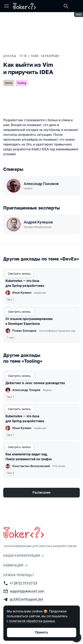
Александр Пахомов (41, 184)
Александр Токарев (26, 390)
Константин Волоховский (31, 466)
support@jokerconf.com (27, 591)
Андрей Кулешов (38, 222)
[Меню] (6, 6)
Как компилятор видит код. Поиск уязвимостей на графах (29, 457)
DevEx (9, 83)
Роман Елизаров (24, 331)
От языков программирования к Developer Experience (29, 321)
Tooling (22, 83)
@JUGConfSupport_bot (26, 599)
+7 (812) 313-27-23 (23, 583)
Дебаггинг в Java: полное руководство (35, 383)
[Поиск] (66, 6)
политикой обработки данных (32, 621)
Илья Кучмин (22, 293)
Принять (42, 632)
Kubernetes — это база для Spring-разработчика (25, 283)
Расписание (41, 493)
